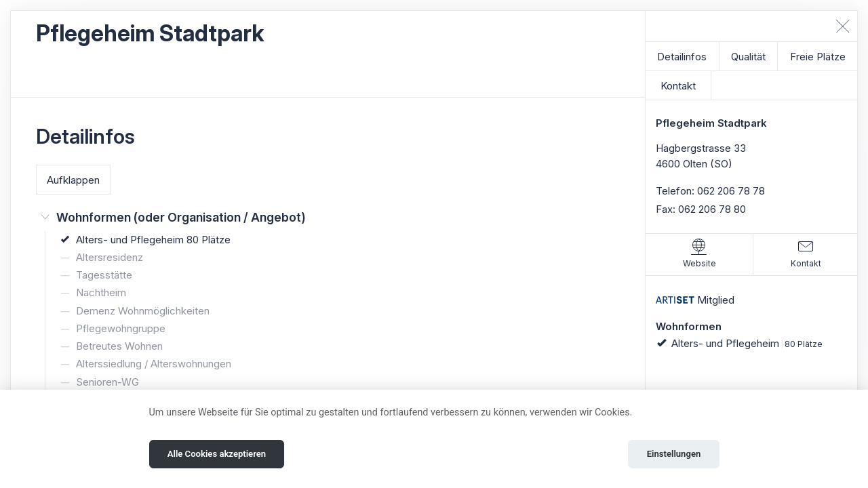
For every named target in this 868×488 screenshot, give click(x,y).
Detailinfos (682, 57)
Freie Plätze (818, 57)
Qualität (748, 57)
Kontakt (678, 86)
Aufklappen (73, 180)
